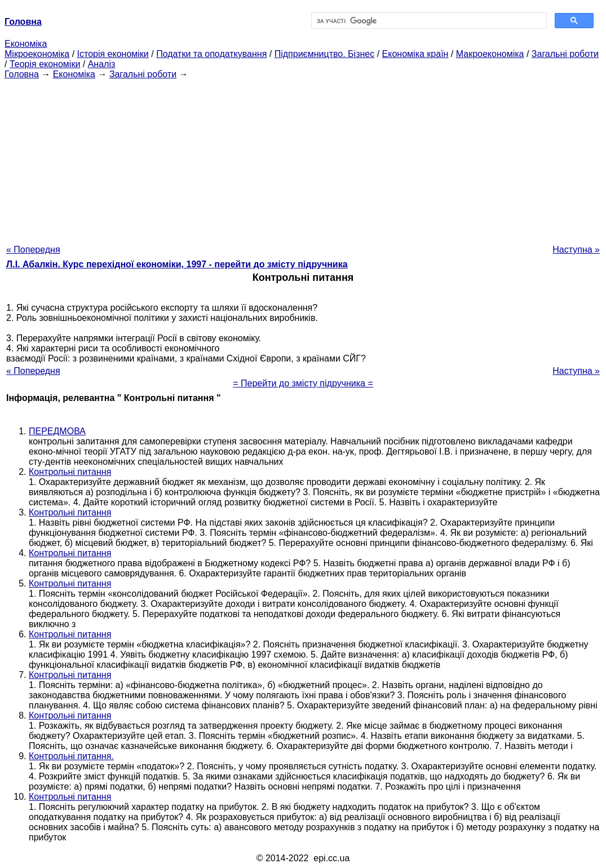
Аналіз (102, 64)
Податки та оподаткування (211, 54)
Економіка (26, 44)
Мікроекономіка (37, 54)
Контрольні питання (70, 472)
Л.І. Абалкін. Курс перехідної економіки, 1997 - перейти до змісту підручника (177, 264)
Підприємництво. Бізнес (325, 54)
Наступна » (576, 250)
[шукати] (428, 21)
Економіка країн (415, 54)
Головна (22, 74)
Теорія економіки (45, 64)
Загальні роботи (565, 54)
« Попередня (33, 250)
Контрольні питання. (71, 756)
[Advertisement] (303, 158)
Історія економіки (113, 54)
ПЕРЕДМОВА (57, 431)
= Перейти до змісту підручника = (303, 383)
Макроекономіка (490, 54)
